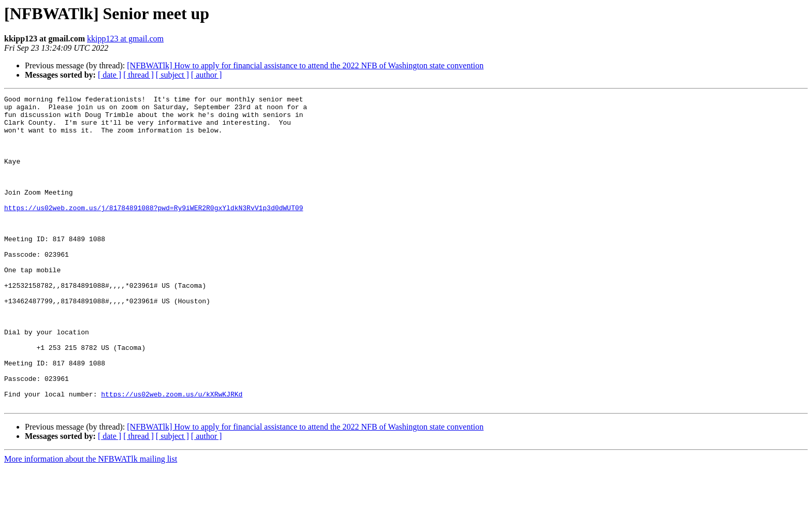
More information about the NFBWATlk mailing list (91, 521)
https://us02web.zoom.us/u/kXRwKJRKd (172, 454)
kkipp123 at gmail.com (125, 39)
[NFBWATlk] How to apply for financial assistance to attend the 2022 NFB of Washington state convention (305, 65)
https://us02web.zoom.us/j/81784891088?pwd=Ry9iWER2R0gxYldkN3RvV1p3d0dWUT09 (154, 231)
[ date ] (110, 75)
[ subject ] (172, 75)
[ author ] (207, 75)
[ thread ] (139, 75)
